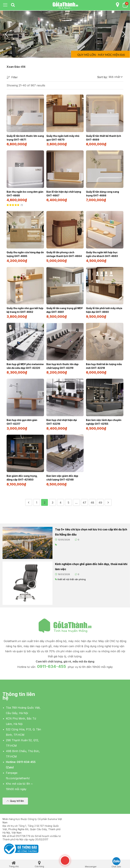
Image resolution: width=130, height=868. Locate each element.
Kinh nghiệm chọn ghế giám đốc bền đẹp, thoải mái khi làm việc (91, 564)
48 (92, 500)
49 (100, 500)
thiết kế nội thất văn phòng (72, 577)
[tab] (13, 5)
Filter (12, 77)
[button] (115, 77)
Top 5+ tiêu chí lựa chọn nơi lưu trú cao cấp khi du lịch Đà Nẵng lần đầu (91, 530)
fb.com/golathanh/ (18, 776)
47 (84, 500)
